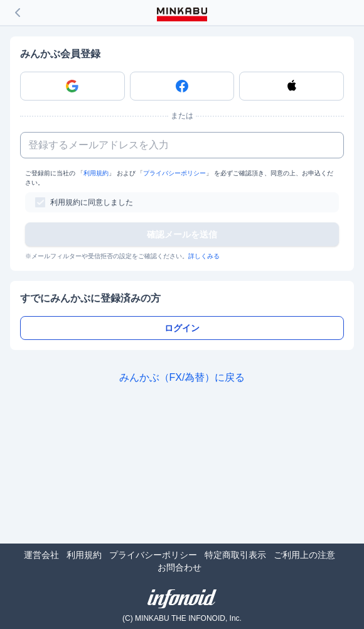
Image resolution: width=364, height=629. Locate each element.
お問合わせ (179, 567)
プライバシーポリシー (174, 173)
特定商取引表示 (235, 555)
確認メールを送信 (182, 234)
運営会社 (41, 555)
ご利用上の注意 (304, 555)
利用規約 (96, 173)
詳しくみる (204, 256)
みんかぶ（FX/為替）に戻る (182, 377)
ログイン (182, 328)
